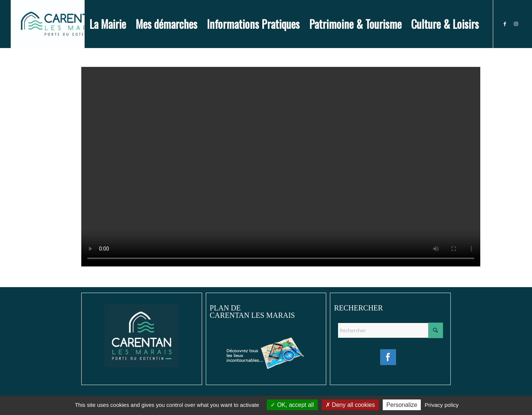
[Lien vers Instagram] (516, 24)
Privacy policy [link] (442, 405)
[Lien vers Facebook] (505, 24)
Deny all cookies (350, 405)
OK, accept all (292, 405)
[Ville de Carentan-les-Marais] (63, 24)
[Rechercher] (390, 330)
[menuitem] (108, 24)
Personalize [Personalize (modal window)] (402, 405)
